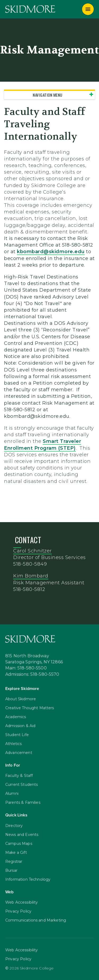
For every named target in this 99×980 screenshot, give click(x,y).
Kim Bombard (31, 576)
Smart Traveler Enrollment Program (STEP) (43, 445)
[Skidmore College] (30, 9)
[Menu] (88, 9)
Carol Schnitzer (32, 551)
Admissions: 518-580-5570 (32, 675)
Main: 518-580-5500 (26, 668)
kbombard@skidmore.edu (51, 252)
